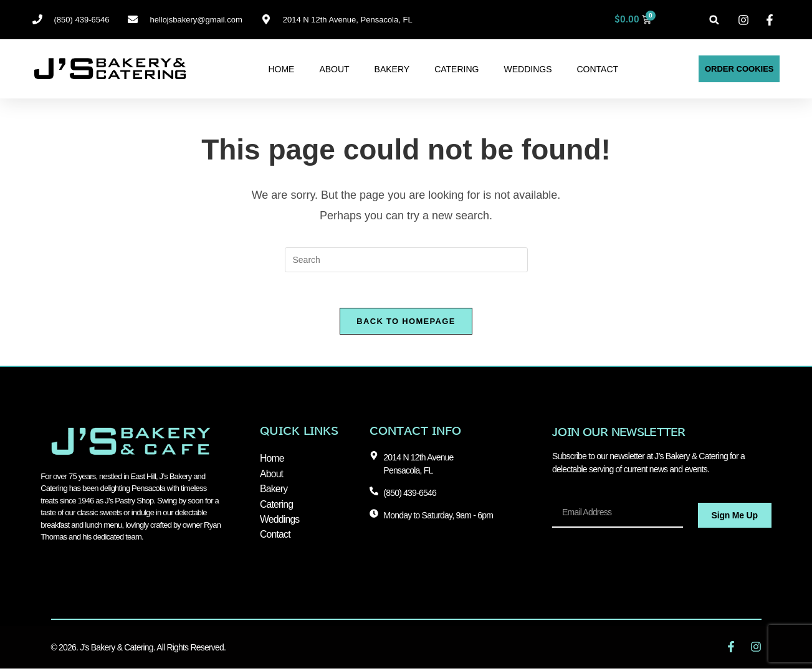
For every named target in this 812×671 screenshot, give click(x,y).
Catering (456, 69)
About (334, 69)
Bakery (392, 69)
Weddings (528, 69)
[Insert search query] (406, 260)
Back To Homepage (406, 323)
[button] (714, 20)
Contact (597, 69)
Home (281, 69)
